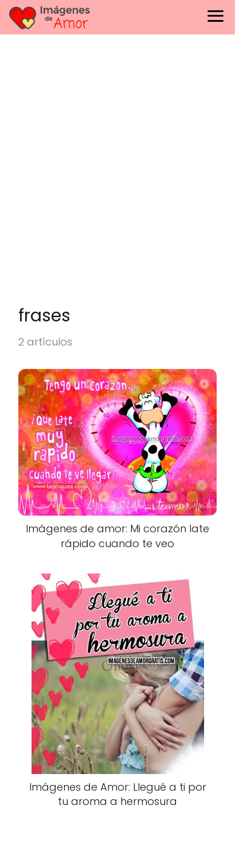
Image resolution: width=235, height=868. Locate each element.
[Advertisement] (117, 176)
